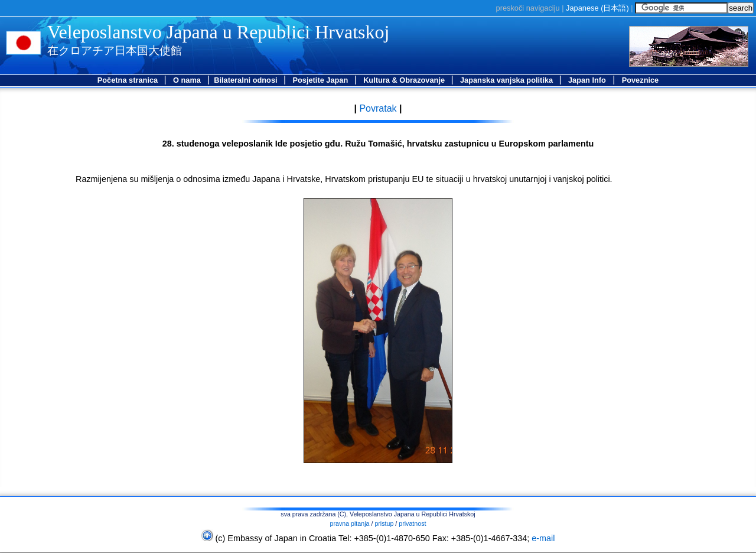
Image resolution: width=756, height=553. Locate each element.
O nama (187, 80)
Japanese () (597, 8)
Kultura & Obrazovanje (405, 80)
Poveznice (641, 80)
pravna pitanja (350, 523)
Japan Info (587, 80)
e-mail (543, 538)
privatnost (412, 523)
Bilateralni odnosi (247, 80)
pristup (384, 523)
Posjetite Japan (321, 80)
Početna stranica (129, 80)
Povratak (377, 108)
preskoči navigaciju (528, 8)
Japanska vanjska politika (508, 80)
